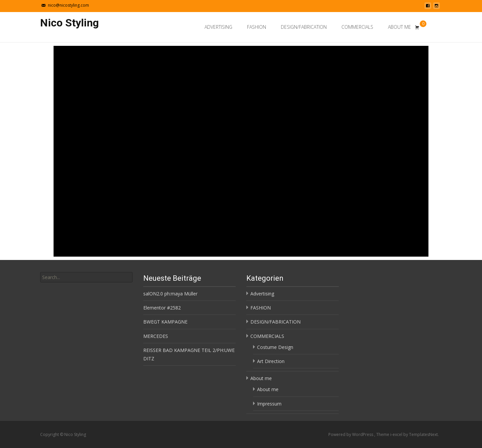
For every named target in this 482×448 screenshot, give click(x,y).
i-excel (397, 434)
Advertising (218, 27)
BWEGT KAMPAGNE (165, 322)
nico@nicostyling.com (68, 5)
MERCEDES (156, 336)
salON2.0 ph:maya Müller (170, 294)
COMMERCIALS (357, 27)
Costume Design (275, 347)
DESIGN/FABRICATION (304, 27)
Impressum (269, 404)
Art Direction (271, 361)
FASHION (257, 27)
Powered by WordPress (351, 434)
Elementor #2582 (162, 308)
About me (399, 27)
